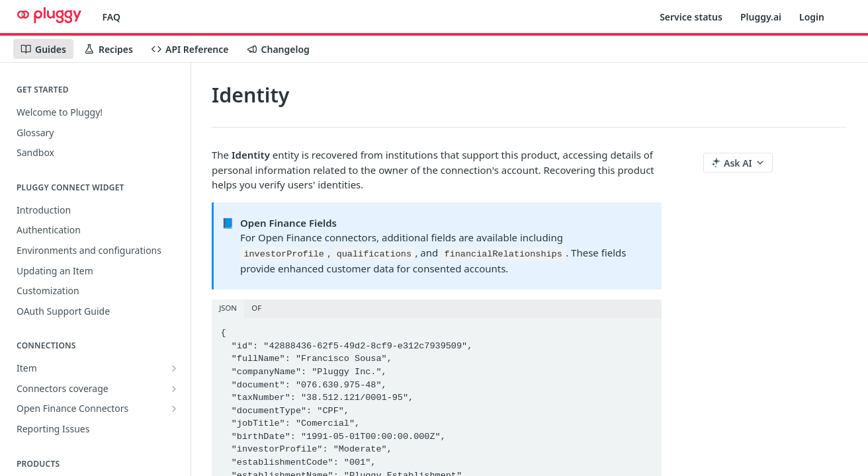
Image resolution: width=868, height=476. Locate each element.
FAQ (111, 17)
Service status (691, 17)
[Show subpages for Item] (174, 368)
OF (256, 308)
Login (812, 17)
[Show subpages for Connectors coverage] (174, 389)
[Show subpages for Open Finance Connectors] (174, 409)
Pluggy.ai (761, 17)
